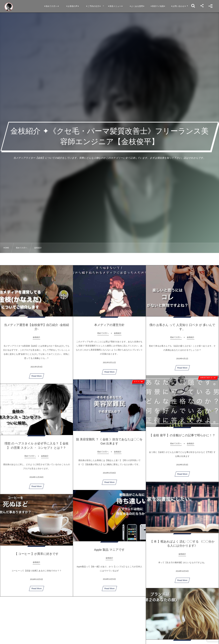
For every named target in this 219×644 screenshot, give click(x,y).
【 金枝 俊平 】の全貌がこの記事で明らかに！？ (182, 439)
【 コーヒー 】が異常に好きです (37, 557)
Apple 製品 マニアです (109, 553)
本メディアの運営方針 (109, 328)
